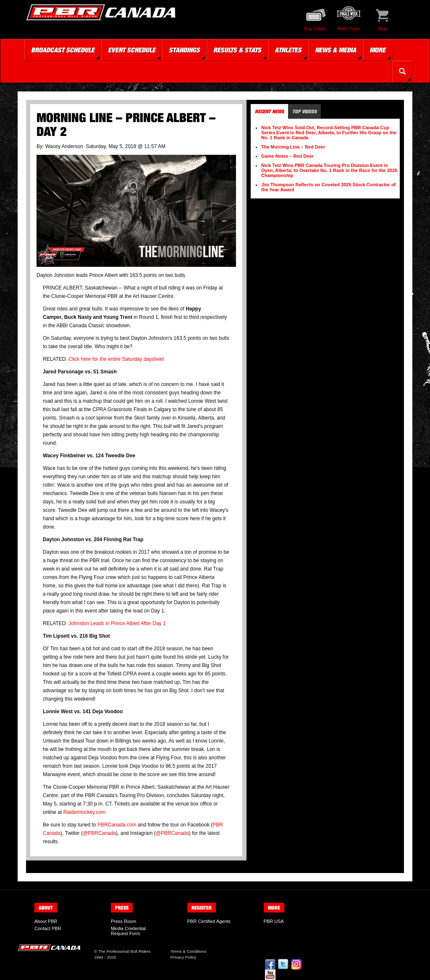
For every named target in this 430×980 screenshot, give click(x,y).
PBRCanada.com (117, 825)
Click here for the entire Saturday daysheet (116, 359)
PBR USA (274, 921)
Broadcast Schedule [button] (63, 50)
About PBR (46, 921)
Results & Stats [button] (237, 50)
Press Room (124, 921)
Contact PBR (48, 928)
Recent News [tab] (269, 111)
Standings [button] (184, 50)
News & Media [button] (336, 50)
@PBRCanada (99, 833)
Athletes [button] (288, 50)
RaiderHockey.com (84, 812)
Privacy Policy (183, 957)
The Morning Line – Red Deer (293, 147)
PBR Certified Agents (209, 921)
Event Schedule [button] (132, 50)
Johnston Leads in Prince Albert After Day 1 (117, 623)
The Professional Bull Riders (125, 951)
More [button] (378, 50)
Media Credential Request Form (128, 931)
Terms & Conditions (189, 951)
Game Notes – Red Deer (287, 156)
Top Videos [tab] (304, 111)
